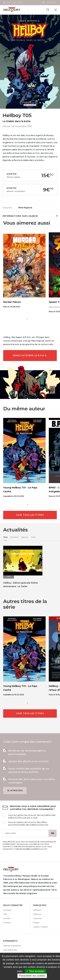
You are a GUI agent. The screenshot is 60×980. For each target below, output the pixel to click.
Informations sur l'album (30, 216)
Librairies (37, 918)
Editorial (37, 914)
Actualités (14, 537)
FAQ (5, 914)
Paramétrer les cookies (32, 976)
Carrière (7, 918)
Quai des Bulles (10, 950)
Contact (7, 923)
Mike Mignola (25, 208)
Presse (36, 923)
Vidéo (33, 537)
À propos (7, 910)
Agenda (25, 537)
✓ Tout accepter (35, 971)
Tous (5, 537)
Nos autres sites (14, 3)
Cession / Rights (40, 927)
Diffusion (37, 910)
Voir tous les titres (30, 515)
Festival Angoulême (12, 946)
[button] (28, 319)
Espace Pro (51, 3)
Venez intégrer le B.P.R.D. (30, 355)
